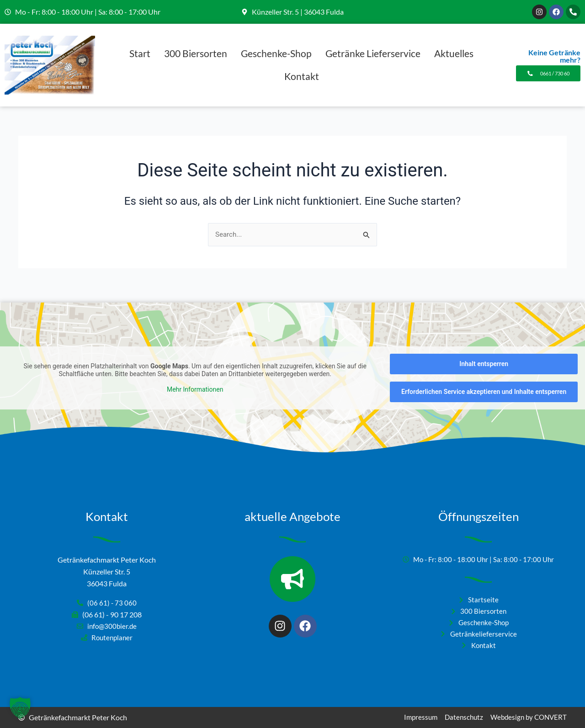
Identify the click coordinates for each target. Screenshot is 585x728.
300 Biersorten (196, 53)
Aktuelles (454, 53)
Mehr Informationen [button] (195, 385)
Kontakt (302, 76)
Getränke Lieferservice (373, 53)
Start (140, 53)
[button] (20, 708)
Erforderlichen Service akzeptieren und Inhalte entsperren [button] (484, 387)
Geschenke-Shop (276, 53)
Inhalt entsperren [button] (484, 359)
